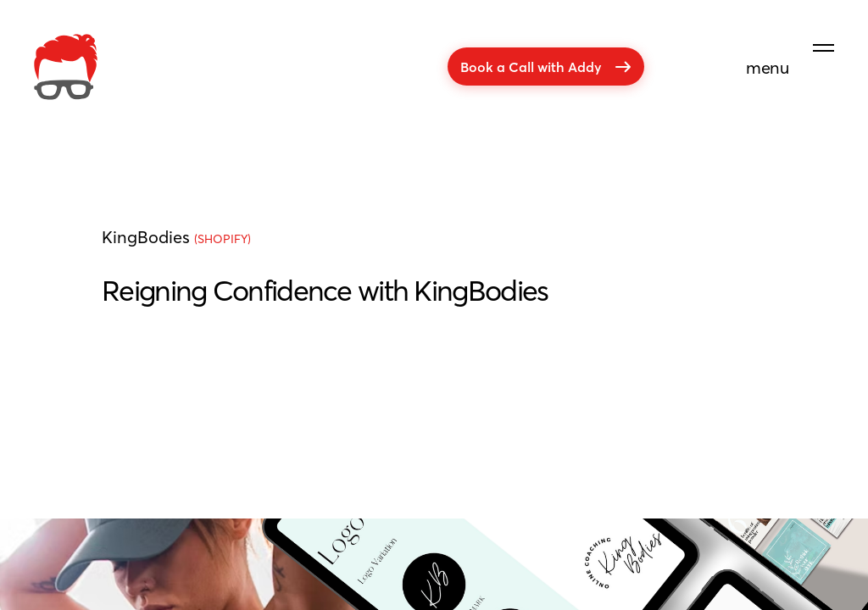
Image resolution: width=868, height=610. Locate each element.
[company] (66, 67)
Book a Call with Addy (546, 67)
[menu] (790, 44)
